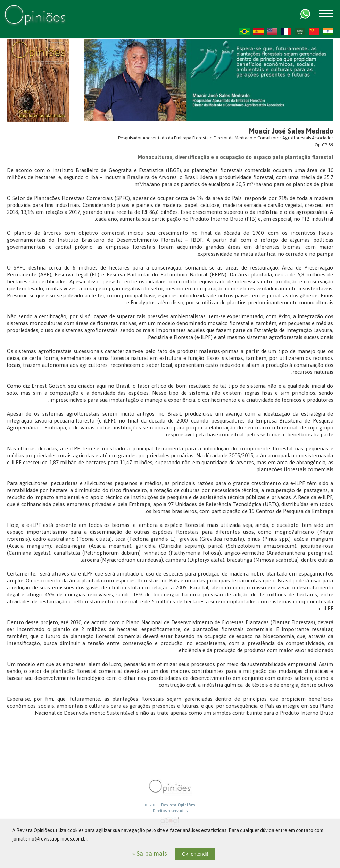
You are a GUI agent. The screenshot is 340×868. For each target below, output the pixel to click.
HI (328, 31)
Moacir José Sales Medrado (291, 131)
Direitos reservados (170, 811)
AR (300, 31)
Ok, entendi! (195, 854)
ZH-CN (314, 31)
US (272, 31)
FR (286, 31)
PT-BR (244, 31)
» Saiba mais (150, 854)
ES (258, 31)
